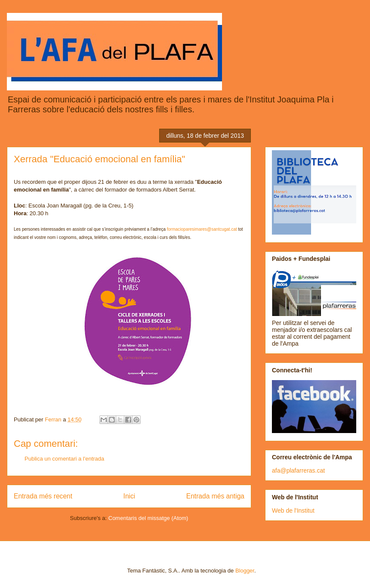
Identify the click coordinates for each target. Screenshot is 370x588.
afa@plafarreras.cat (298, 470)
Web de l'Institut (293, 511)
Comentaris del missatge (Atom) (148, 518)
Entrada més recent (43, 496)
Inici (129, 496)
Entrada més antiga (215, 496)
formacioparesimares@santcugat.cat (202, 229)
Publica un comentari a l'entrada (64, 459)
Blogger (245, 571)
